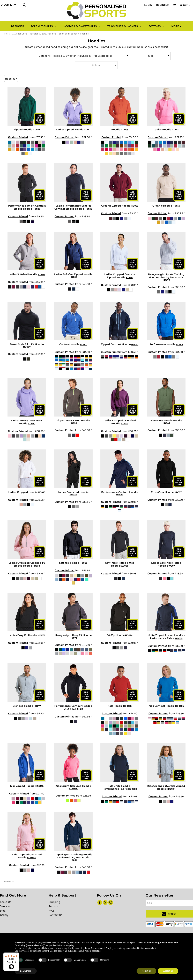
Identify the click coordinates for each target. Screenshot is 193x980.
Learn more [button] (26, 971)
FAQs (51, 911)
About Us (6, 902)
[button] (24, 5)
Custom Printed (18, 137)
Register (162, 5)
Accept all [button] (168, 971)
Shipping (54, 902)
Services (5, 906)
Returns (54, 906)
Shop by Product (68, 34)
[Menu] (17, 955)
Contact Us (55, 915)
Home (7, 34)
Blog (3, 911)
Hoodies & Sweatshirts (43, 34)
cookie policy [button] (68, 945)
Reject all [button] (147, 971)
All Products (20, 34)
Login (148, 5)
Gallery (4, 915)
